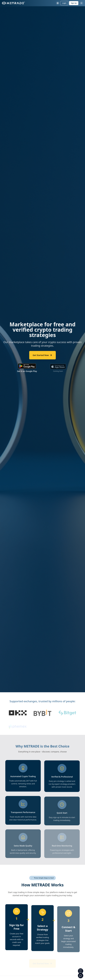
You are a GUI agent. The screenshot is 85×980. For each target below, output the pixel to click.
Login (64, 3)
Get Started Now (43, 355)
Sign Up (74, 3)
